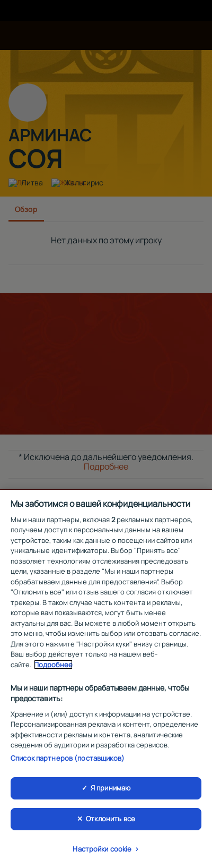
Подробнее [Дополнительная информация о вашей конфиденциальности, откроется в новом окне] (53, 667)
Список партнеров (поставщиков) (68, 760)
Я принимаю (111, 790)
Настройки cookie (102, 851)
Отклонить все (111, 821)
